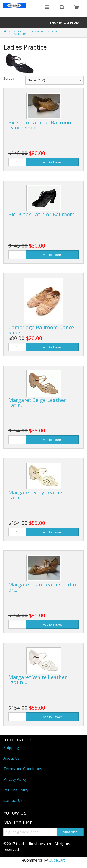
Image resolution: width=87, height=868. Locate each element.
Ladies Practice (23, 34)
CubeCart (57, 860)
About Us (12, 758)
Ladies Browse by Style (43, 31)
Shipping (11, 748)
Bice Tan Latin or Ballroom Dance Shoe (40, 125)
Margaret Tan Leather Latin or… (42, 587)
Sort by (9, 78)
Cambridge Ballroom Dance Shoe (41, 330)
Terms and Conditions (23, 769)
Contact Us (13, 800)
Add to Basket (52, 162)
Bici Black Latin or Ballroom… (43, 214)
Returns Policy (16, 790)
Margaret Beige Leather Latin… (37, 402)
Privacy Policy (15, 779)
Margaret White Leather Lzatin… (38, 680)
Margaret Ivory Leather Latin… (36, 495)
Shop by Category (67, 22)
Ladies (17, 31)
